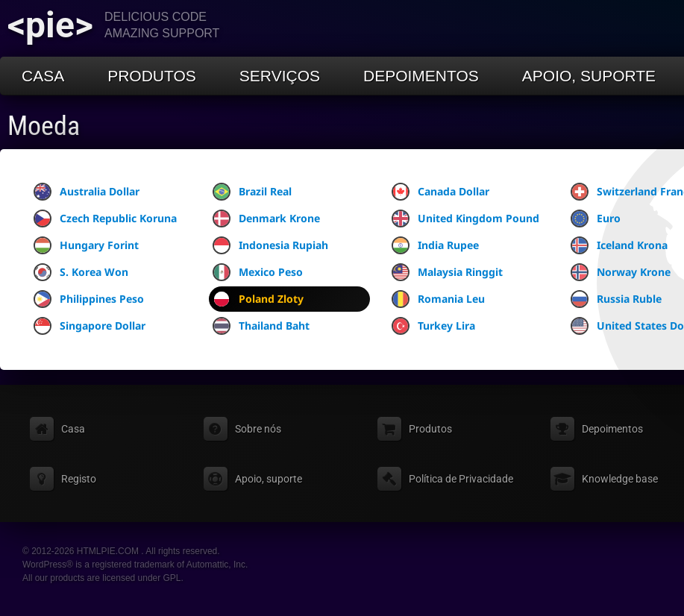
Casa (43, 76)
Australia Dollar (87, 192)
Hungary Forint (86, 245)
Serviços (280, 76)
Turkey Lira (433, 326)
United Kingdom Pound (465, 219)
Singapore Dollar (90, 326)
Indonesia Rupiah (270, 245)
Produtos (152, 76)
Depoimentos (421, 76)
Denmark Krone (266, 219)
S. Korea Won (81, 272)
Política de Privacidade (461, 479)
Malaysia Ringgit (447, 272)
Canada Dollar (440, 192)
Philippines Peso (89, 299)
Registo (79, 479)
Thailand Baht (261, 326)
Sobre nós (258, 429)
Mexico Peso (258, 272)
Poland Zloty (258, 299)
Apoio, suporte (589, 76)
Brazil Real (252, 192)
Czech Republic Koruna (105, 219)
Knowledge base (620, 479)
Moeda (44, 126)
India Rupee (435, 245)
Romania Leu (438, 299)
